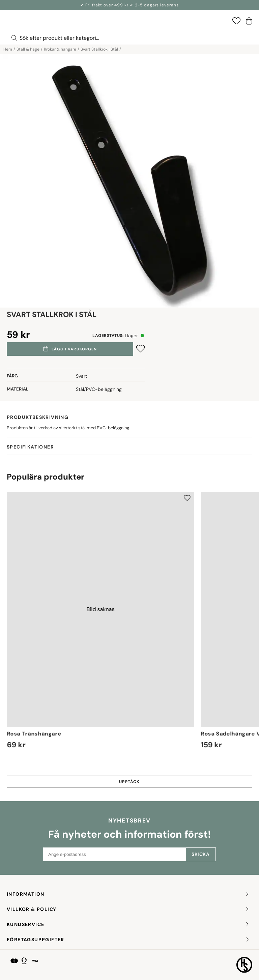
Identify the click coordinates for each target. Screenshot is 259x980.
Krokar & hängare (60, 49)
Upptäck (129, 782)
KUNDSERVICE (128, 925)
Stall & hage (28, 49)
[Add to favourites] (140, 349)
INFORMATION (128, 894)
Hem (8, 49)
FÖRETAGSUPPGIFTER (128, 940)
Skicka (200, 854)
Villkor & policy (128, 909)
